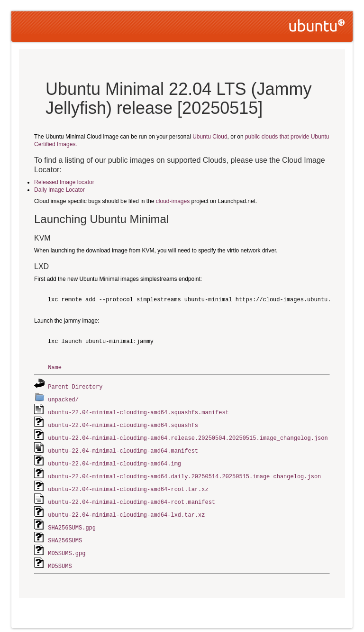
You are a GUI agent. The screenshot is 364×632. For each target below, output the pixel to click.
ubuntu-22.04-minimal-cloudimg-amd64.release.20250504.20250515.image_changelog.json (188, 435)
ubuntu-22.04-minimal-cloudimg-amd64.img (114, 460)
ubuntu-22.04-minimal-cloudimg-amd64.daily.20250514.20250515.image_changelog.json (184, 472)
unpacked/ (63, 398)
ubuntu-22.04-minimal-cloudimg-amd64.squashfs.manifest (138, 411)
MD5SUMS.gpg (67, 546)
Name (55, 367)
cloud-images (173, 201)
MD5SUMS (60, 559)
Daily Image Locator (59, 190)
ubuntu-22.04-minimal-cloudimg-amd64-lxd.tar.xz (126, 509)
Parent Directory (75, 386)
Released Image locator (64, 182)
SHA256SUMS (65, 534)
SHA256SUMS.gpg (72, 522)
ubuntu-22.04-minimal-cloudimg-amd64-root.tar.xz (128, 485)
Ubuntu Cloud (210, 137)
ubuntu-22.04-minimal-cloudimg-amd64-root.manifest (132, 497)
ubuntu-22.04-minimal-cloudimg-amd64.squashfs (123, 423)
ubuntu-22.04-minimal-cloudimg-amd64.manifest (123, 448)
